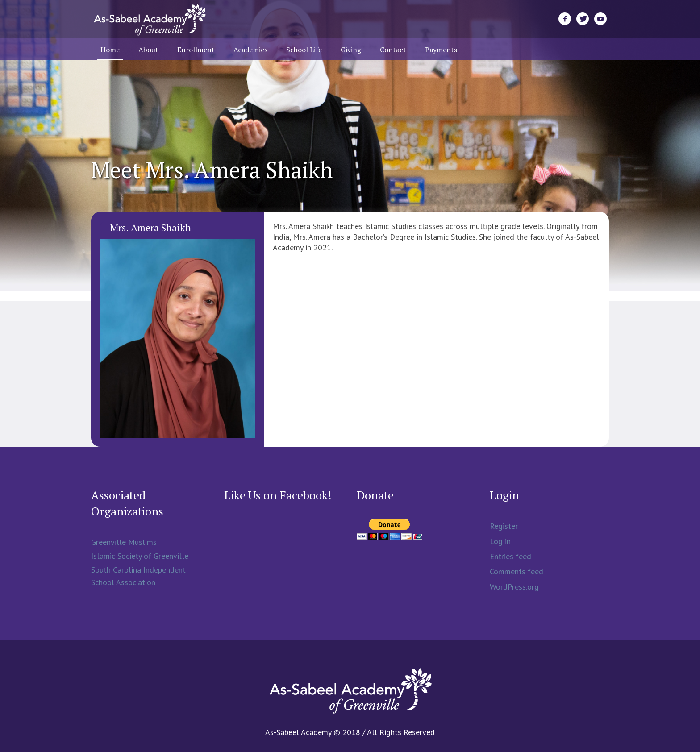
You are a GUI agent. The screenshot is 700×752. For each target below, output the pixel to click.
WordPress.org (514, 587)
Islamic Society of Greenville (140, 556)
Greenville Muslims (124, 542)
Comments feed (517, 571)
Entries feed (510, 556)
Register (504, 526)
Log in (500, 541)
